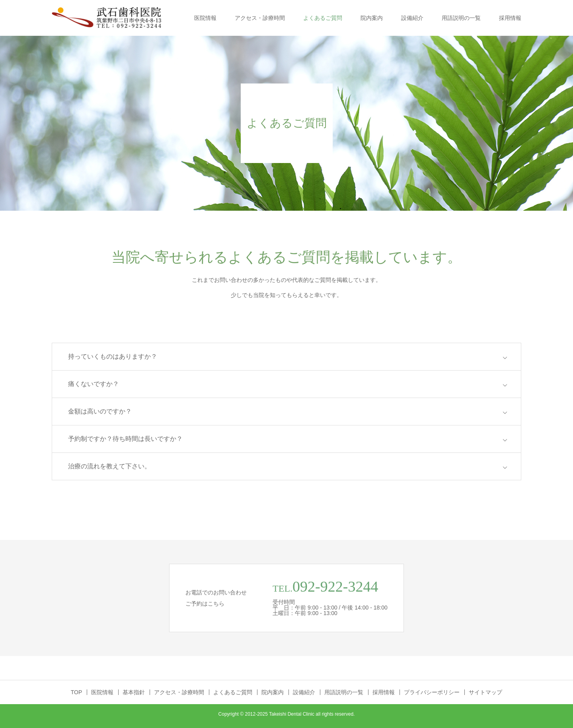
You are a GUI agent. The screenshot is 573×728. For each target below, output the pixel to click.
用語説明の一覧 (461, 18)
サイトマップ (485, 692)
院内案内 (372, 18)
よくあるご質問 (323, 18)
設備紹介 (412, 18)
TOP (77, 692)
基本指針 (134, 692)
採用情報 (510, 18)
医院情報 (205, 18)
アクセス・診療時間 (260, 18)
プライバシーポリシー (432, 692)
